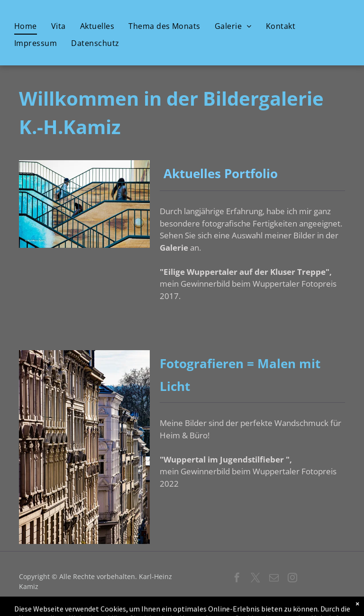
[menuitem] (26, 27)
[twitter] (255, 579)
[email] (274, 579)
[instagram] (292, 579)
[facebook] (237, 579)
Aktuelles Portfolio (219, 173)
